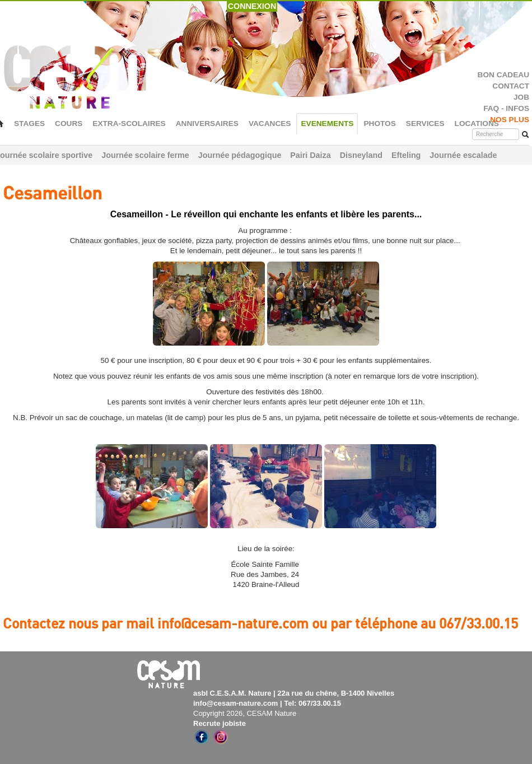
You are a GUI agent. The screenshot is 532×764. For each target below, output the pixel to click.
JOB (521, 97)
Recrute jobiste (220, 723)
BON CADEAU (503, 75)
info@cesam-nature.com (235, 703)
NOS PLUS (510, 120)
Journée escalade (463, 155)
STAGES (29, 124)
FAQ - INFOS (506, 108)
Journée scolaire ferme (145, 155)
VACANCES (270, 124)
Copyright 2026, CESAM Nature (245, 713)
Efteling (406, 155)
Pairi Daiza (310, 155)
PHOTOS (379, 124)
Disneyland (361, 155)
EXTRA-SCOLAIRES (129, 124)
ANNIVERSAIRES (207, 124)
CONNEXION (252, 6)
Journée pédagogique (240, 155)
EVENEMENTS (327, 124)
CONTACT (511, 86)
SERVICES (425, 124)
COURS (69, 124)
